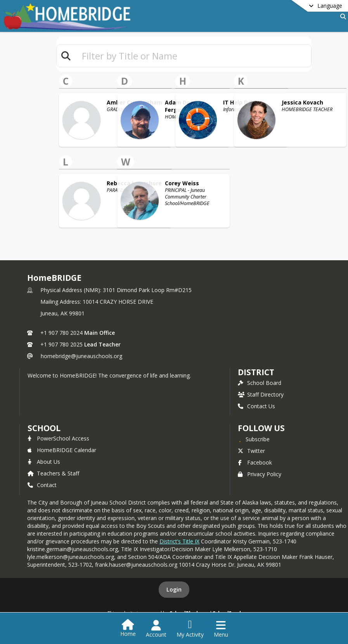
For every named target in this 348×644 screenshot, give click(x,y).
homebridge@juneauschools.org (81, 356)
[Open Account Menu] (156, 629)
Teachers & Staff (53, 473)
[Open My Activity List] (190, 629)
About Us (44, 462)
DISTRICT (256, 372)
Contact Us (256, 406)
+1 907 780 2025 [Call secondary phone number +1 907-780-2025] (61, 344)
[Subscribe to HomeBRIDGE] (254, 439)
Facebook (255, 462)
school (44, 428)
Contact (42, 485)
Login (174, 589)
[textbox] (193, 56)
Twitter (251, 451)
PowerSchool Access (58, 438)
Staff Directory (261, 394)
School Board (260, 383)
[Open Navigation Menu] (221, 629)
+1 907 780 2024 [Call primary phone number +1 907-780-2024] (61, 333)
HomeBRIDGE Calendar (62, 450)
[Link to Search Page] (342, 17)
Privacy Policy (260, 474)
